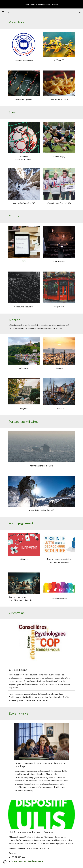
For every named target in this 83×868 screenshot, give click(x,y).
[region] (41, 4)
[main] (41, 22)
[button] (3, 12)
